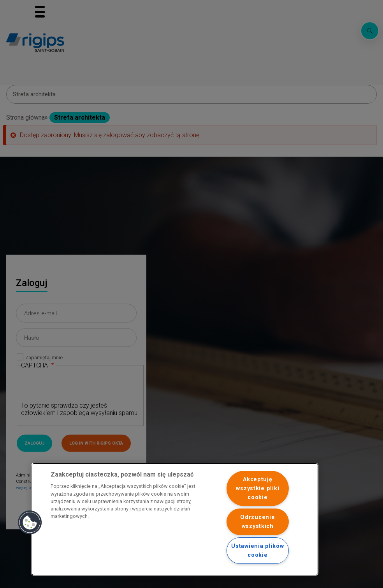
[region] (175, 519)
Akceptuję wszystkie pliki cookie (257, 488)
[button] (30, 523)
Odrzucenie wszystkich (257, 522)
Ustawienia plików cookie (257, 551)
